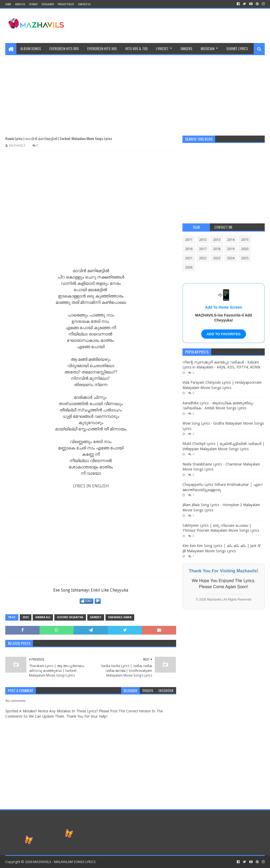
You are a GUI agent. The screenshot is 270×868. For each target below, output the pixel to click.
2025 (26, 617)
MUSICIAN (208, 48)
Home (8, 4)
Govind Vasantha (70, 617)
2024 (231, 258)
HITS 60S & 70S (136, 48)
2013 (217, 240)
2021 (189, 258)
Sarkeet (96, 617)
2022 (203, 258)
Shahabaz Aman (120, 617)
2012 (203, 240)
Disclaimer (48, 4)
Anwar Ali (43, 617)
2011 (189, 240)
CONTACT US (84, 4)
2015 (245, 240)
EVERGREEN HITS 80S (64, 48)
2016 (189, 249)
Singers (186, 48)
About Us (20, 4)
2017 (203, 249)
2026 (189, 267)
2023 (217, 258)
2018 (217, 249)
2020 (245, 249)
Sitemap (33, 4)
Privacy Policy (66, 4)
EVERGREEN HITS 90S (102, 48)
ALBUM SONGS (31, 48)
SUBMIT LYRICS (237, 48)
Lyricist (162, 48)
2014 (231, 240)
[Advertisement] (135, 92)
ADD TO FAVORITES (223, 334)
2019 (231, 249)
